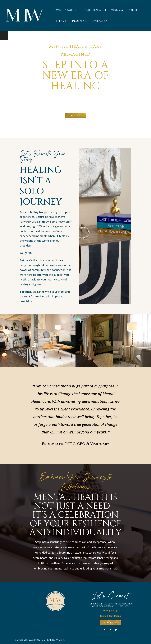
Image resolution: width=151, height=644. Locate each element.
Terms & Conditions (110, 616)
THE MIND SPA (114, 10)
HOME (57, 10)
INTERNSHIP (60, 21)
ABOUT (69, 10)
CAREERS (132, 10)
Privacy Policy (110, 610)
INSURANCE (79, 21)
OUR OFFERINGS (91, 10)
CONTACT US (99, 21)
